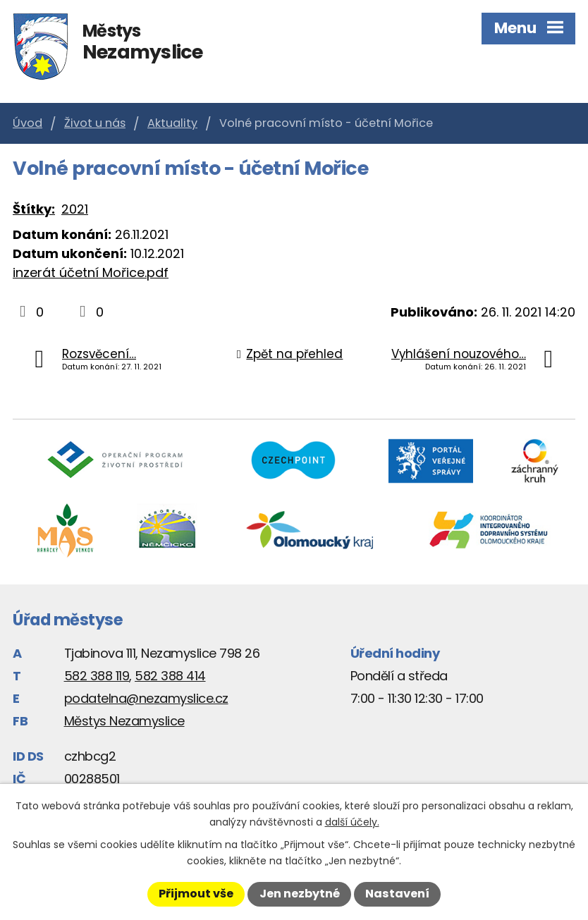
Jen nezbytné (300, 894)
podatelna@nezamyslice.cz (146, 698)
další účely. (352, 822)
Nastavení (397, 894)
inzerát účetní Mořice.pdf (91, 272)
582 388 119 (97, 676)
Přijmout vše (196, 894)
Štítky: (34, 209)
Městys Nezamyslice (124, 721)
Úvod (27, 123)
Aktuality (172, 123)
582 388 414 (170, 676)
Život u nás (95, 123)
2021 (75, 209)
